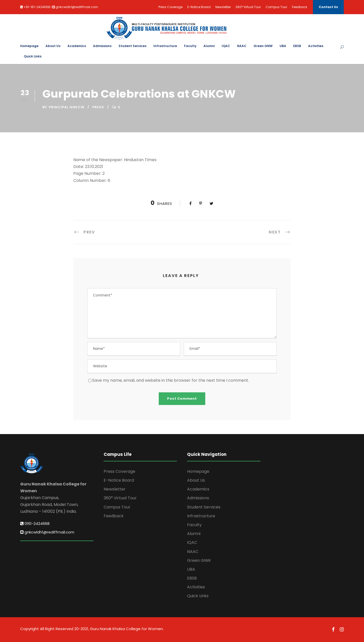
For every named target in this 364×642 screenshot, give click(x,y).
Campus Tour (276, 7)
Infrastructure (165, 46)
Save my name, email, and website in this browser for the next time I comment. (171, 380)
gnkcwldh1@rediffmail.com (47, 532)
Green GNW (263, 46)
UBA (283, 46)
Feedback (300, 7)
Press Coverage (170, 7)
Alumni (209, 46)
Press (98, 107)
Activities (316, 46)
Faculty (190, 46)
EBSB (297, 46)
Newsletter (223, 7)
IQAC (226, 46)
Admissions (102, 46)
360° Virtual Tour (248, 7)
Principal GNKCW (67, 107)
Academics (77, 46)
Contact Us (328, 7)
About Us (53, 46)
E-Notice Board (199, 7)
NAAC (242, 46)
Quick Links (33, 56)
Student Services (132, 46)
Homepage (29, 46)
